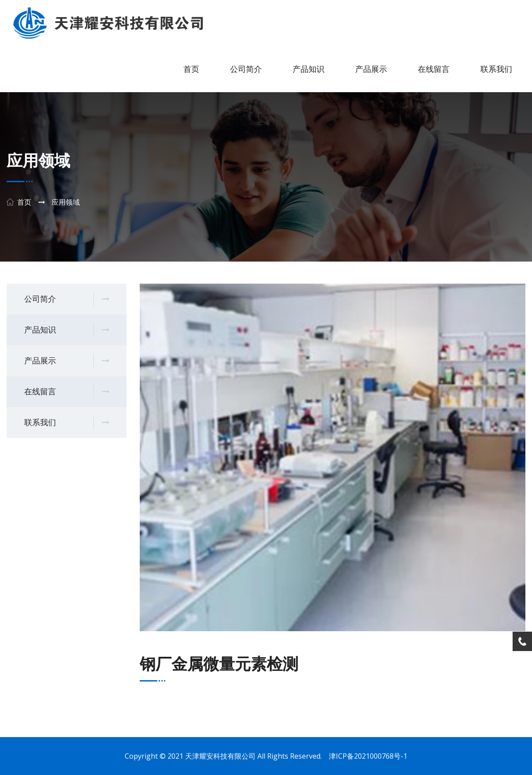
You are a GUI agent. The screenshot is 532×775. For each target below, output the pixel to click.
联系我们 (496, 69)
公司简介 (246, 69)
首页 (191, 69)
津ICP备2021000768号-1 (368, 756)
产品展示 (371, 69)
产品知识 (309, 69)
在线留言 (434, 69)
